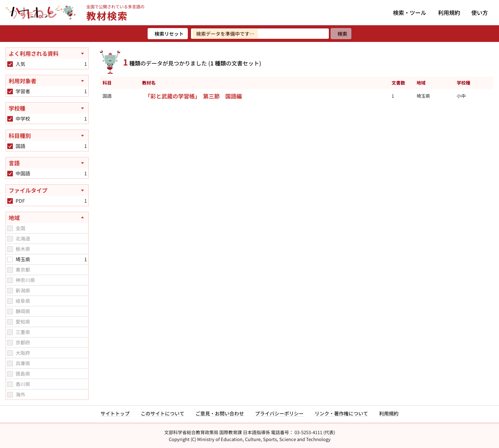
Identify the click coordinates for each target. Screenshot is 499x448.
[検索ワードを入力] (260, 34)
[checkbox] (10, 64)
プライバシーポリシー (279, 413)
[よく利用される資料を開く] (47, 53)
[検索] (341, 34)
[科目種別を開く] (47, 135)
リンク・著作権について (341, 413)
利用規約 (449, 12)
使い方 (480, 12)
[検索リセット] (168, 34)
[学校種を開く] (47, 108)
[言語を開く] (47, 163)
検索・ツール (410, 12)
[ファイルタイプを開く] (47, 190)
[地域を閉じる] (47, 218)
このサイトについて (163, 413)
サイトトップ (115, 413)
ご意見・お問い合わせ (220, 413)
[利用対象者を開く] (47, 81)
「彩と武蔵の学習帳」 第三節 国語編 (193, 96)
